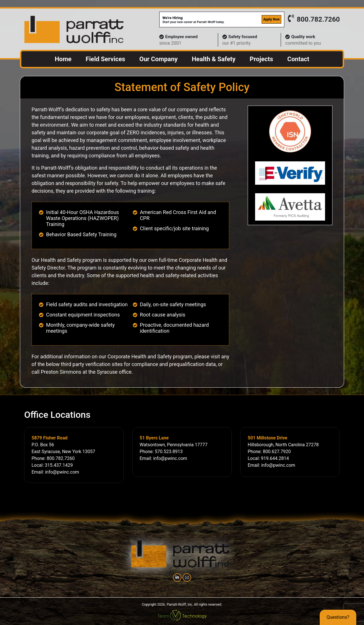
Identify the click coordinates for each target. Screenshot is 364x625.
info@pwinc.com (62, 472)
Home (63, 59)
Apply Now (272, 19)
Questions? (338, 617)
